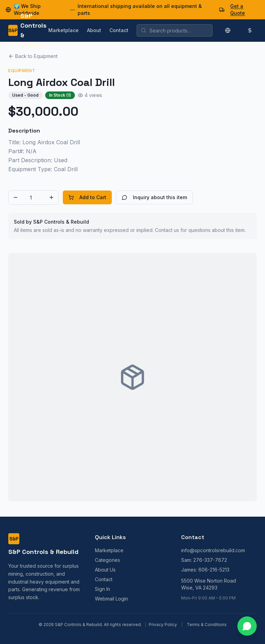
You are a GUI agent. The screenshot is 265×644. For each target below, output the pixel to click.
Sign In (102, 589)
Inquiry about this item (154, 197)
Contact (119, 30)
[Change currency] (250, 30)
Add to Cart (87, 197)
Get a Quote (238, 9)
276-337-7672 (210, 560)
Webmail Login (111, 599)
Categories (107, 560)
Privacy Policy (163, 625)
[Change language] (228, 30)
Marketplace (63, 30)
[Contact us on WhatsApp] (247, 626)
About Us (105, 570)
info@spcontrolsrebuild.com (213, 550)
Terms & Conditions (207, 625)
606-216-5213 (214, 570)
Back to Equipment (33, 56)
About (94, 30)
